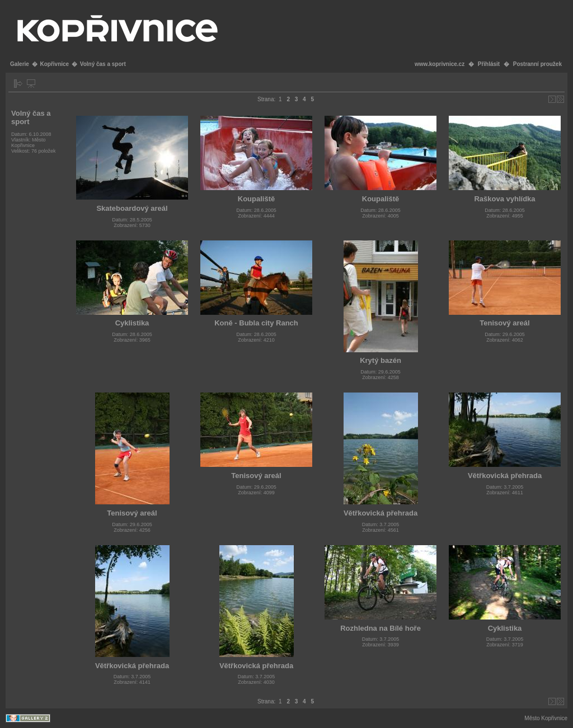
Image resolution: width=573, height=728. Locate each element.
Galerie (20, 64)
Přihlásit (489, 64)
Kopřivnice (54, 64)
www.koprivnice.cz (440, 64)
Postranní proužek (537, 64)
